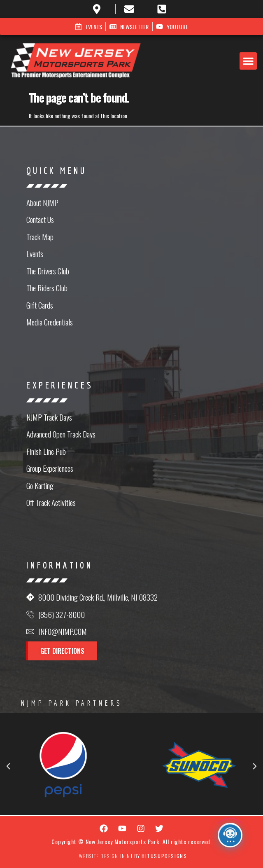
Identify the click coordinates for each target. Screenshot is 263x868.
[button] (248, 61)
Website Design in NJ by (133, 856)
